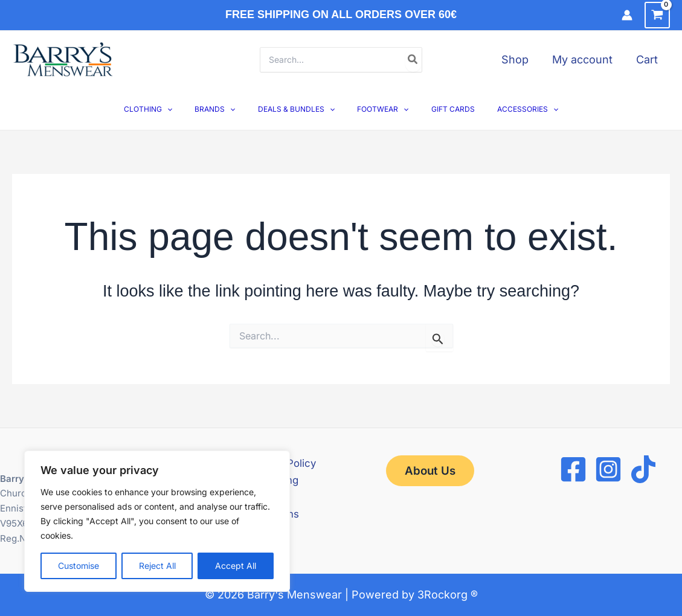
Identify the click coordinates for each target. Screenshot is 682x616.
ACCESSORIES (508, 109)
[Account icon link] (627, 15)
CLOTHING (168, 109)
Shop (520, 59)
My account (585, 59)
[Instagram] (608, 469)
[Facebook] (573, 469)
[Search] (413, 60)
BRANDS (227, 109)
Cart (648, 59)
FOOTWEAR (379, 109)
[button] (187, 109)
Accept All (236, 566)
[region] (157, 521)
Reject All (157, 566)
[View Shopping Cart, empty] (657, 15)
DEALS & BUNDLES (300, 109)
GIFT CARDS (441, 109)
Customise (79, 566)
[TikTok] (643, 469)
